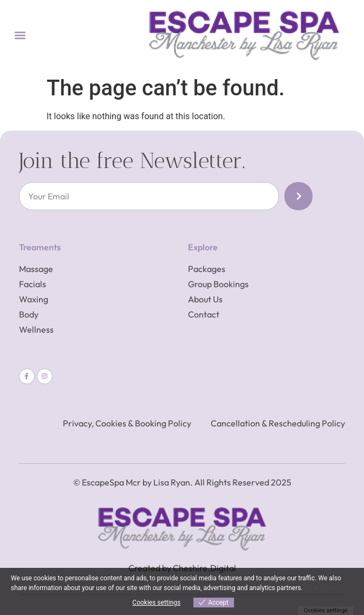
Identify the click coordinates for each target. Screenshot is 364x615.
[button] (20, 35)
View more (320, 588)
